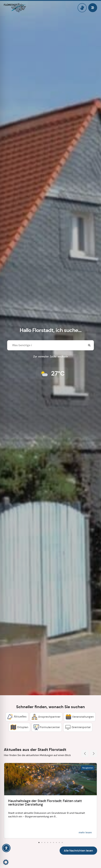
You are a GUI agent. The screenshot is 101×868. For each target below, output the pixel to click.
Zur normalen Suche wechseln (50, 357)
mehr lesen (85, 832)
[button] (85, 753)
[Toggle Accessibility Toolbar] (6, 848)
